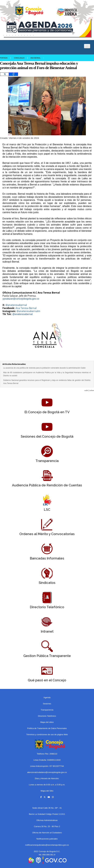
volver (92, 390)
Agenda (47, 697)
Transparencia (47, 710)
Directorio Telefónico (47, 716)
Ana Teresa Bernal (26, 308)
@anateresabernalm (28, 311)
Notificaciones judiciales (47, 839)
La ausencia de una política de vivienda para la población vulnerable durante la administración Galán (44, 368)
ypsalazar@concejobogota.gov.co (21, 299)
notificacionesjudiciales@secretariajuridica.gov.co (47, 845)
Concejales (19, 58)
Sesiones (47, 704)
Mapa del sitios (47, 722)
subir (86, 390)
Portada (4, 58)
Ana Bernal (35, 58)
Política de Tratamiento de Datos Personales (47, 728)
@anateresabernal (16, 305)
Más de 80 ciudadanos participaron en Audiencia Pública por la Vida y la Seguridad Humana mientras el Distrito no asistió (47, 374)
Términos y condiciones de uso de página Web (47, 734)
